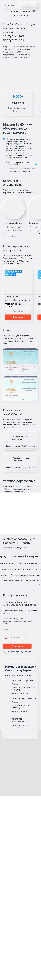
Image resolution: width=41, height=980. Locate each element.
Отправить (17, 646)
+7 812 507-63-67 (20, 712)
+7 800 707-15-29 (20, 725)
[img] (22, 5)
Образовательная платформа (11, 7)
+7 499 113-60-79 (20, 694)
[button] (35, 5)
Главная (16, 16)
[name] (17, 630)
